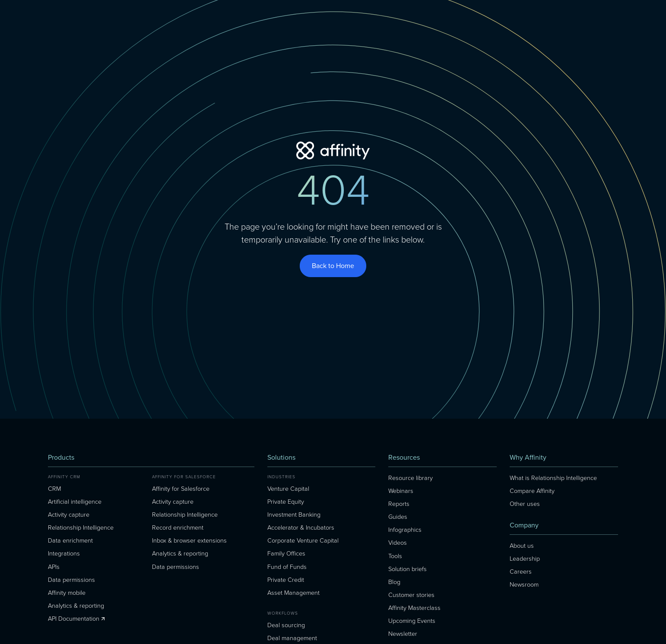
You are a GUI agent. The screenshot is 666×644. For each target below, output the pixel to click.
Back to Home (333, 266)
